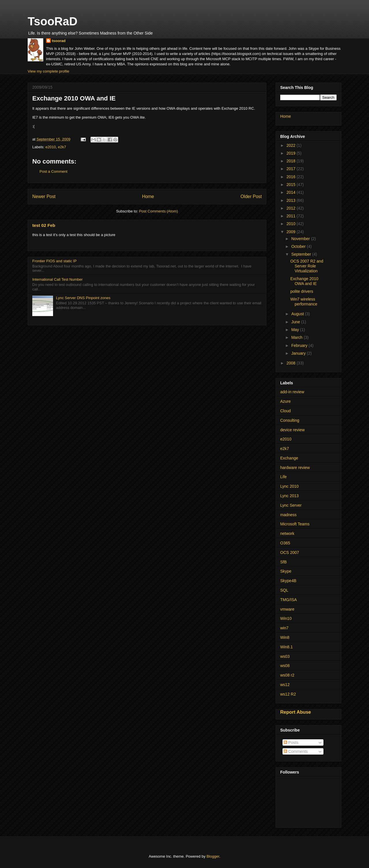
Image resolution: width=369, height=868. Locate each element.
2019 (292, 153)
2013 (292, 200)
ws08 (285, 666)
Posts (291, 742)
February (300, 345)
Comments (296, 751)
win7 (284, 628)
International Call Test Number (58, 279)
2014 (292, 192)
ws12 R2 (288, 694)
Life (284, 477)
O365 (285, 543)
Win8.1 (287, 647)
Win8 (285, 637)
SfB (284, 562)
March (297, 337)
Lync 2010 (289, 486)
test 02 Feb (44, 225)
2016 (292, 177)
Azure (286, 401)
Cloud (286, 411)
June (296, 322)
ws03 (285, 656)
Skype (286, 571)
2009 (292, 232)
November (301, 239)
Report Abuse (296, 712)
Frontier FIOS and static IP (54, 261)
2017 (292, 169)
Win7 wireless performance (304, 302)
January (299, 353)
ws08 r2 (287, 675)
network (287, 533)
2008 (292, 363)
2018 (292, 161)
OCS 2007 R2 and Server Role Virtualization (307, 266)
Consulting (290, 420)
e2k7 (62, 147)
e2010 (51, 147)
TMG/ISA (289, 600)
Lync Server (291, 505)
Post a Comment (53, 171)
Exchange (289, 458)
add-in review (292, 392)
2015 (292, 185)
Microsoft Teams (295, 524)
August (298, 314)
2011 (292, 216)
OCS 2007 (290, 552)
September (302, 254)
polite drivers (302, 291)
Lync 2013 (289, 496)
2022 (292, 145)
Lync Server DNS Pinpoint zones (83, 298)
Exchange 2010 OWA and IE (304, 281)
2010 (292, 224)
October (299, 246)
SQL (284, 590)
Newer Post (44, 196)
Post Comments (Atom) (158, 211)
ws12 (285, 685)
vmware (287, 609)
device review (292, 430)
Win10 (286, 618)
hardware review (295, 468)
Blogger (213, 856)
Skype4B (288, 581)
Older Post (251, 196)
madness (288, 515)
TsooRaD (53, 21)
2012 (292, 208)
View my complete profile (48, 71)
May (295, 330)
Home (148, 196)
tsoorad (59, 41)
